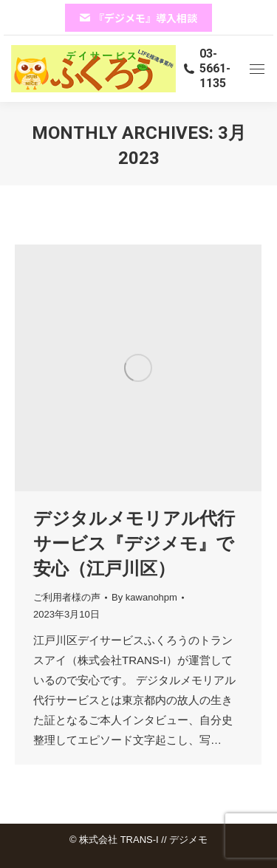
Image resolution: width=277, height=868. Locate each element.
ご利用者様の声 (67, 597)
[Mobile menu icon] (257, 69)
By (144, 597)
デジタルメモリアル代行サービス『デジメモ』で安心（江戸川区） (134, 543)
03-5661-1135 (207, 68)
